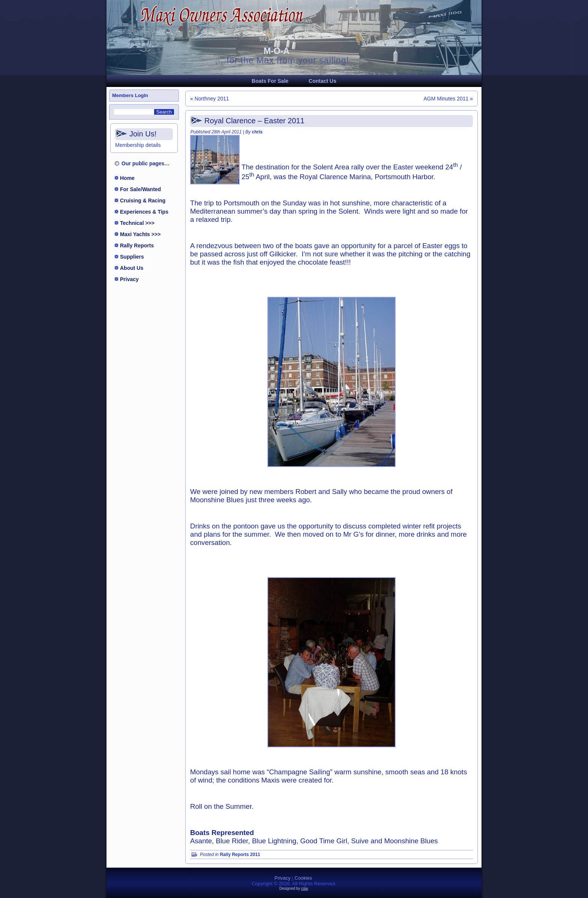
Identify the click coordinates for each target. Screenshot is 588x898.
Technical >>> (137, 223)
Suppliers (132, 257)
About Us (132, 268)
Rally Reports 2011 (240, 855)
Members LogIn (130, 95)
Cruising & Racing (143, 201)
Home (127, 178)
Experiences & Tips (144, 212)
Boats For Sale (270, 81)
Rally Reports (137, 245)
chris (257, 132)
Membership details (138, 145)
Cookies (303, 878)
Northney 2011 (212, 99)
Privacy (129, 279)
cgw (304, 888)
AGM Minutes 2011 (446, 99)
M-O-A (277, 51)
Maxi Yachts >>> (140, 234)
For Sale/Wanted (140, 189)
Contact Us (322, 81)
